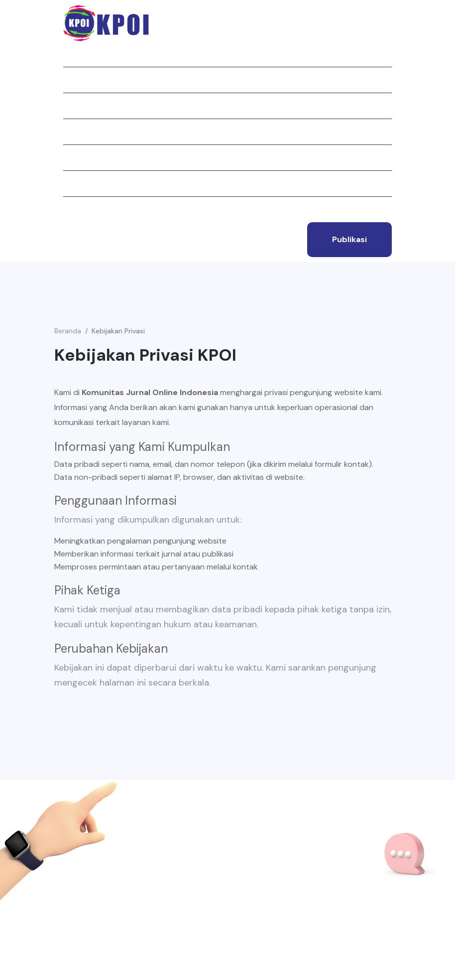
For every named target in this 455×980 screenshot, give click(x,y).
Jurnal (77, 106)
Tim (70, 183)
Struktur (82, 157)
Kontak (78, 209)
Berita (75, 132)
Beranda (79, 54)
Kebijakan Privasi (118, 331)
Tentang (80, 80)
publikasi (349, 239)
